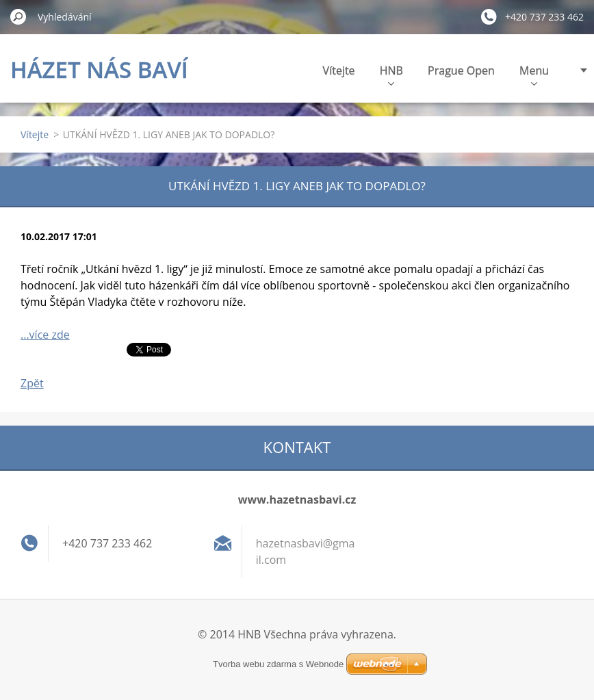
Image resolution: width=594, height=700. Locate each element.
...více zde (45, 335)
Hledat (18, 16)
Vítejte (339, 70)
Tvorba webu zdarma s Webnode (278, 664)
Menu (534, 74)
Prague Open (461, 70)
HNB (391, 74)
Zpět (32, 383)
